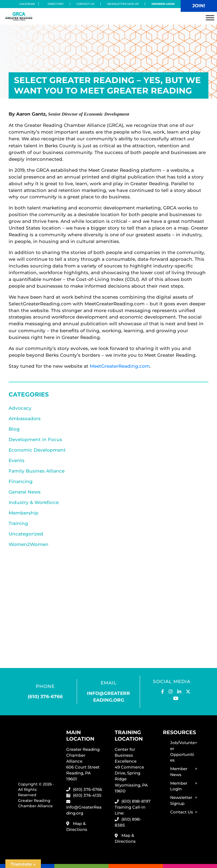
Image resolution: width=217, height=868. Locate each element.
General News (25, 492)
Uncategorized (26, 534)
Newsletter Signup (181, 800)
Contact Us (85, 4)
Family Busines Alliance (37, 471)
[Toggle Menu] (210, 18)
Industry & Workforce (34, 502)
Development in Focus (35, 439)
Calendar (29, 4)
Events (17, 460)
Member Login (163, 4)
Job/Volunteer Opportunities (183, 751)
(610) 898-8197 (136, 801)
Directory (56, 4)
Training (18, 523)
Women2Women (29, 544)
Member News (179, 772)
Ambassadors (25, 418)
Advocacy (20, 408)
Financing (21, 481)
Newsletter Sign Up (123, 4)
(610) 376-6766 (45, 696)
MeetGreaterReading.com (120, 366)
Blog (14, 429)
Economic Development (37, 450)
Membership (24, 513)
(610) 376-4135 (87, 795)
